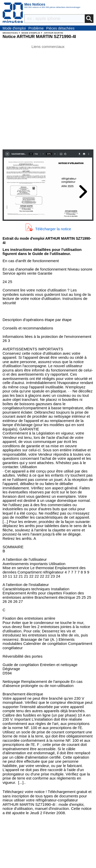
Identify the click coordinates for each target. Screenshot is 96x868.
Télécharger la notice (53, 229)
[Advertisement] (48, 97)
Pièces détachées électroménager (61, 29)
